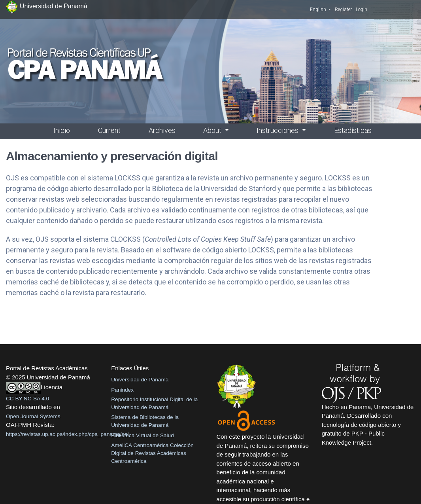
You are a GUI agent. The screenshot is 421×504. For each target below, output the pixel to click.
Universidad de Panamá (140, 380)
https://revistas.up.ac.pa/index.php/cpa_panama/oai (67, 434)
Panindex (122, 390)
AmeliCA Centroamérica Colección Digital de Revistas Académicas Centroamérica (152, 453)
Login (362, 9)
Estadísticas (353, 130)
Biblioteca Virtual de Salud (142, 435)
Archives (162, 130)
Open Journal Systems (33, 416)
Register (343, 9)
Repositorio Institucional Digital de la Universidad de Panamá (154, 403)
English (320, 9)
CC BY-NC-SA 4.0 (27, 399)
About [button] (213, 130)
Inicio (62, 130)
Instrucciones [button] (278, 130)
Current (109, 130)
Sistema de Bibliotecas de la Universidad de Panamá (145, 421)
